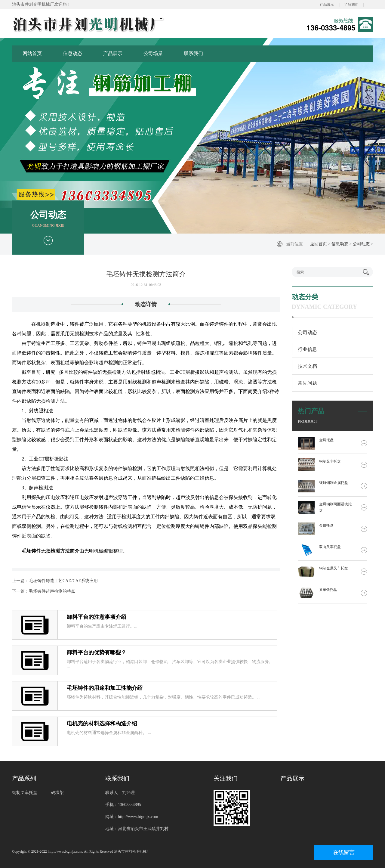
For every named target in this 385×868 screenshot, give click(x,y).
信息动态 (72, 53)
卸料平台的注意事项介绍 (97, 617)
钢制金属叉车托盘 (334, 568)
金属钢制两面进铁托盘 (335, 507)
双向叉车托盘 (330, 547)
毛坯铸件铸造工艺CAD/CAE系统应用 (63, 581)
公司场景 (153, 53)
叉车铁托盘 (328, 590)
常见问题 (307, 383)
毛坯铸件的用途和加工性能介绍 (105, 688)
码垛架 (57, 793)
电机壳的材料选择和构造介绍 (102, 724)
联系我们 (193, 53)
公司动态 (361, 244)
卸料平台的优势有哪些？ (97, 653)
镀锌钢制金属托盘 (334, 483)
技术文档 (307, 366)
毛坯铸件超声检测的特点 (52, 591)
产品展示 (327, 5)
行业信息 (307, 349)
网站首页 (32, 53)
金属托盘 (326, 440)
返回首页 (319, 244)
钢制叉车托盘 (330, 461)
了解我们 (351, 5)
